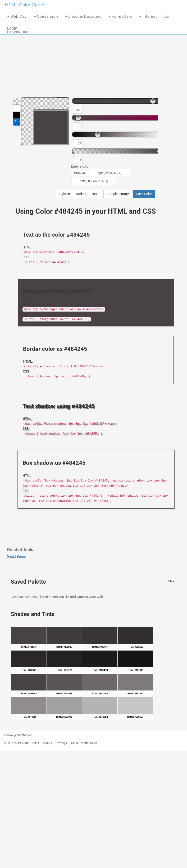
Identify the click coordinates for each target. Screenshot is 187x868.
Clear (172, 581)
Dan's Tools (30, 743)
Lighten (64, 194)
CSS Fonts (18, 557)
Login (12, 28)
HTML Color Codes (25, 5)
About (47, 743)
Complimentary (118, 194)
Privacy (61, 743)
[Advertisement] (93, 57)
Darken (81, 194)
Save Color (144, 194)
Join (168, 16)
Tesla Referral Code (84, 743)
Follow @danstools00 (19, 735)
